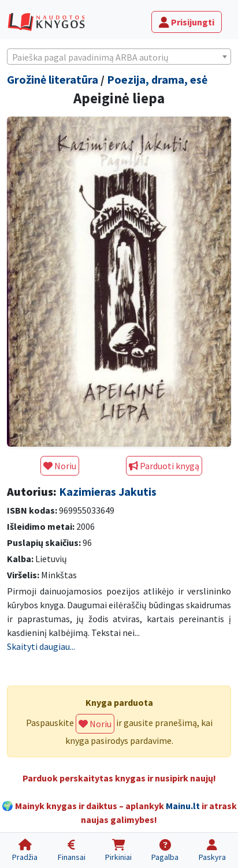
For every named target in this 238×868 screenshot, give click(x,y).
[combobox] (119, 57)
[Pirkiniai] (118, 850)
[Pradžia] (25, 850)
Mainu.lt (183, 806)
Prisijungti (187, 22)
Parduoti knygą (164, 466)
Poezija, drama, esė (157, 79)
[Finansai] (71, 850)
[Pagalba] (165, 850)
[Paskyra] (212, 850)
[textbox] (119, 57)
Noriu (60, 466)
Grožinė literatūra (53, 79)
